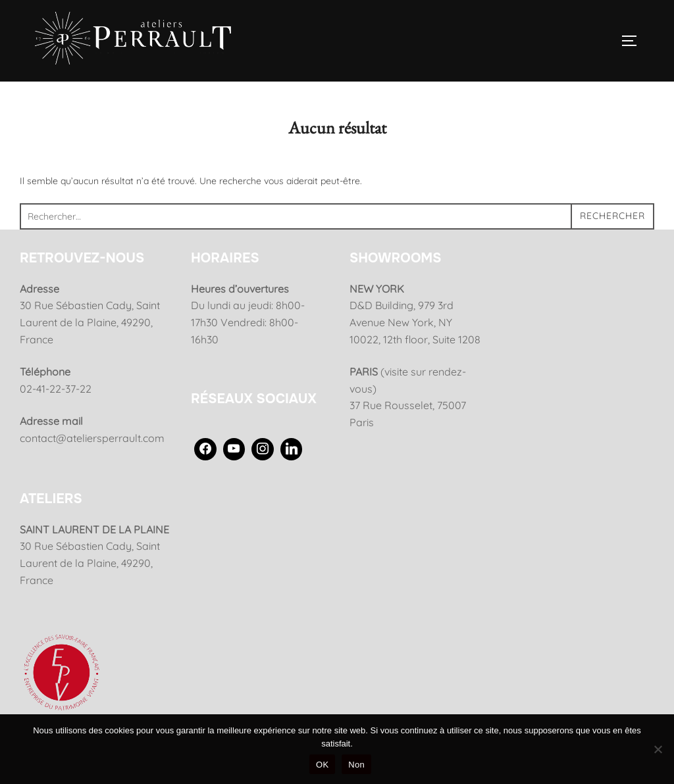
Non (356, 765)
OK (322, 765)
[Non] (658, 749)
